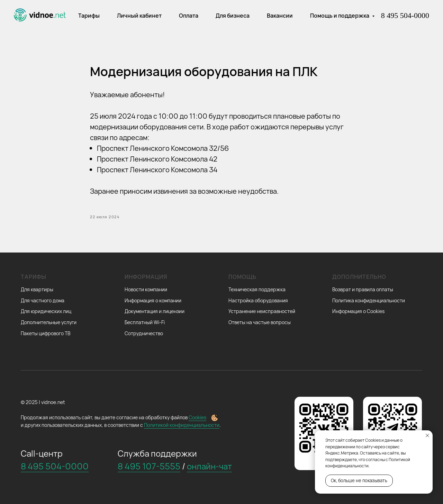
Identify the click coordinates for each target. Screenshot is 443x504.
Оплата (189, 16)
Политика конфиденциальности (369, 300)
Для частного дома (43, 300)
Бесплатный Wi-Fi (145, 322)
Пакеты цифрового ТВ (46, 333)
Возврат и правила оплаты (363, 289)
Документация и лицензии (155, 311)
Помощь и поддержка (340, 16)
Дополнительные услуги (49, 322)
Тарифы (89, 16)
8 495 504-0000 (405, 15)
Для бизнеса (233, 16)
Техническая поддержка (257, 289)
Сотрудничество (144, 333)
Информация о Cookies (358, 311)
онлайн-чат (209, 466)
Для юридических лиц (46, 311)
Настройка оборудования (258, 300)
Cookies (197, 417)
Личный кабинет (139, 16)
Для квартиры (37, 289)
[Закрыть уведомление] (427, 436)
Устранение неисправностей (262, 311)
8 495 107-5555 (149, 466)
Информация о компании (153, 300)
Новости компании (146, 289)
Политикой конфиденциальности (182, 425)
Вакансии (280, 16)
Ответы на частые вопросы (260, 322)
